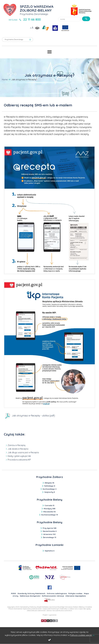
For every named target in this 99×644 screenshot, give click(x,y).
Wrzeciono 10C (50, 534)
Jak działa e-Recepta (18, 449)
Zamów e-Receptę (17, 445)
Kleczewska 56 (49, 512)
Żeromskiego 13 (49, 537)
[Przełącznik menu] (49, 52)
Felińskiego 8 (50, 486)
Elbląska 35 (49, 483)
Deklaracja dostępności (30, 596)
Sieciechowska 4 (50, 531)
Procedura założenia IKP (19, 460)
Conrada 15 (49, 505)
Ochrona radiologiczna (57, 593)
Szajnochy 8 (50, 492)
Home (5, 80)
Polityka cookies (75, 593)
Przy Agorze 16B (49, 528)
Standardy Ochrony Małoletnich (31, 593)
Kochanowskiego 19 (50, 515)
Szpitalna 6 (50, 551)
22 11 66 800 (32, 19)
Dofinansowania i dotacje (53, 596)
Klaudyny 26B (49, 509)
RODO (14, 593)
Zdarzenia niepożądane (76, 596)
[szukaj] (86, 19)
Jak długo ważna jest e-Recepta (23, 452)
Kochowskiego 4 (49, 489)
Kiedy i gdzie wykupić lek (19, 456)
